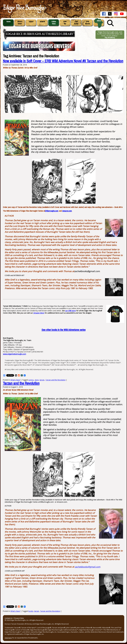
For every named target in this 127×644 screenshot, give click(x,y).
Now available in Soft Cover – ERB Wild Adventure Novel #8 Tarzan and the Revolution (63, 61)
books (31, 611)
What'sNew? (20, 23)
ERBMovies (88, 23)
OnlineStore (54, 23)
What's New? (15, 611)
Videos (31, 22)
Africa (99, 21)
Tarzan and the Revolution (56, 380)
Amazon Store (39, 313)
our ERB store (70, 311)
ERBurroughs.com (52, 211)
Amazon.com (67, 211)
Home (8, 22)
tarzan (42, 380)
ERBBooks (76, 23)
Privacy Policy (19, 618)
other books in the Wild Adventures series (64, 330)
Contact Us (9, 618)
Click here (8, 638)
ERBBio (65, 23)
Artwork (42, 22)
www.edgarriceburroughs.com (15, 354)
